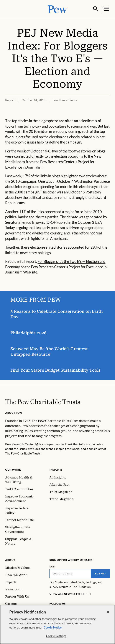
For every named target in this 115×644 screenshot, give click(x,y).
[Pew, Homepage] (57, 9)
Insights (56, 469)
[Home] (43, 401)
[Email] (70, 573)
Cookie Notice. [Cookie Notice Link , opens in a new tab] (53, 632)
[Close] (108, 616)
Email (52, 566)
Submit (100, 573)
